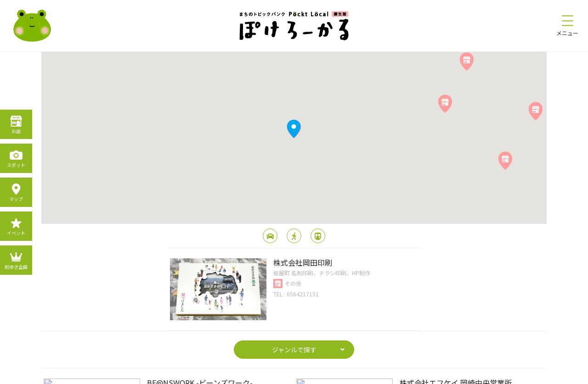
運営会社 (344, 374)
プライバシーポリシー (261, 374)
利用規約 (311, 374)
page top (294, 312)
